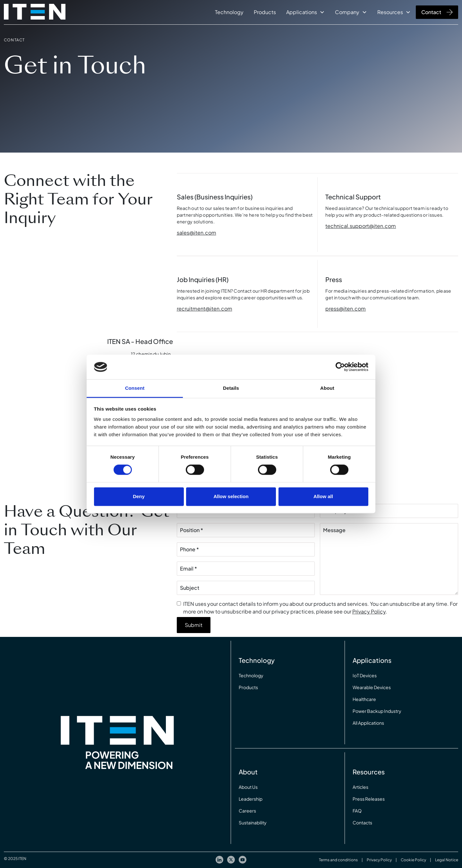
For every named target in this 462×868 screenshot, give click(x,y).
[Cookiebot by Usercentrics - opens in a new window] (340, 367)
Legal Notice (447, 860)
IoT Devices (365, 675)
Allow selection (231, 496)
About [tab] (327, 388)
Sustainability (253, 822)
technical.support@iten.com (361, 226)
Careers (247, 811)
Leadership (251, 799)
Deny (139, 496)
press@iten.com (346, 309)
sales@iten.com (197, 233)
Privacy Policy (369, 611)
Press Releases (369, 799)
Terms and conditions (338, 860)
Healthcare (364, 699)
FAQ (357, 811)
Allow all (323, 496)
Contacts (362, 822)
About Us (248, 787)
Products (265, 12)
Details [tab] (231, 388)
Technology (229, 12)
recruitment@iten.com (205, 309)
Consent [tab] (135, 388)
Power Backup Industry (377, 711)
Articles (360, 787)
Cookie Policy (413, 860)
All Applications (368, 723)
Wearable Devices (372, 687)
